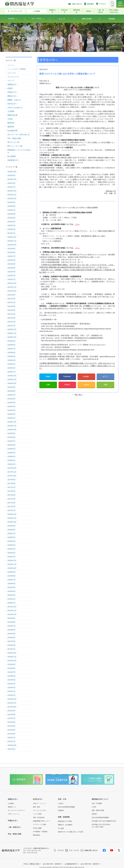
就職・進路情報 (64, 817)
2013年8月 (11, 668)
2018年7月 (11, 441)
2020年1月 (11, 372)
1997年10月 (12, 745)
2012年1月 (11, 741)
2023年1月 (11, 233)
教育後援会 (77, 11)
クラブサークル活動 (39, 824)
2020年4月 (11, 360)
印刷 (106, 385)
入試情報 (37, 11)
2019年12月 (12, 376)
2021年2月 (11, 322)
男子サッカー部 (13, 142)
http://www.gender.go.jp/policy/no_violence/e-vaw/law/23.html (64, 341)
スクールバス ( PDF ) (40, 810)
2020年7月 (11, 349)
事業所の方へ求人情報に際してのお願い (71, 832)
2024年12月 (12, 179)
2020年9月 (11, 341)
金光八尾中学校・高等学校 (90, 864)
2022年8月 (11, 252)
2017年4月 (11, 499)
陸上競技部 (12, 156)
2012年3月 (11, 734)
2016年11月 (12, 518)
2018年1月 (11, 464)
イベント (11, 65)
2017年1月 (11, 510)
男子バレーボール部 (15, 146)
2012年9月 (11, 711)
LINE (48, 385)
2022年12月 (12, 237)
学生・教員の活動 (14, 138)
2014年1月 (11, 649)
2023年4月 (11, 222)
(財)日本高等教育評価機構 (66, 807)
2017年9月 (11, 480)
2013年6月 (11, 676)
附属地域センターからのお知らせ (19, 151)
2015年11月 (12, 564)
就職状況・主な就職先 (65, 825)
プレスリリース (13, 77)
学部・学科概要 (97, 803)
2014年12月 (12, 607)
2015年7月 (11, 580)
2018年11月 (12, 426)
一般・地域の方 (101, 11)
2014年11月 (12, 611)
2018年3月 (11, 457)
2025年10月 (12, 172)
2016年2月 (11, 553)
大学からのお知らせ (15, 108)
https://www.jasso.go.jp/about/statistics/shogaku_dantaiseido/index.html (68, 350)
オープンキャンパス (15, 11)
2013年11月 (12, 657)
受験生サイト (12, 807)
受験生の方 (52, 11)
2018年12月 (12, 422)
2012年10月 (12, 707)
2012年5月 (11, 726)
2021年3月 (11, 318)
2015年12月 (12, 560)
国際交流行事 (12, 115)
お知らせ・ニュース (39, 803)
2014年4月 (11, 637)
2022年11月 (12, 241)
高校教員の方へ (13, 160)
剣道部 (10, 88)
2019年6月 (11, 399)
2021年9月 (11, 295)
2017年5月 (11, 495)
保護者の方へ (12, 84)
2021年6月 (11, 306)
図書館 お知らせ (14, 100)
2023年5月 (11, 218)
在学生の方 (64, 11)
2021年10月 (12, 291)
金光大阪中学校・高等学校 (52, 864)
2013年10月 (12, 661)
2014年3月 (11, 641)
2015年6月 (11, 584)
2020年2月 (11, 368)
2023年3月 (11, 225)
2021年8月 (11, 299)
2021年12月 (12, 283)
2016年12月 (12, 514)
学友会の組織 (37, 828)
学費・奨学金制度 (39, 817)
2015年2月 (11, 599)
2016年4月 (11, 545)
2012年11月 (12, 703)
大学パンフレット (14, 814)
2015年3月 (11, 595)
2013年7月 (11, 672)
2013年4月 (11, 684)
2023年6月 (11, 214)
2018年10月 (12, 430)
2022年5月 (11, 264)
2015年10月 (12, 568)
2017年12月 (12, 468)
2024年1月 (11, 187)
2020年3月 (11, 364)
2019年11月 (12, 379)
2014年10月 (12, 614)
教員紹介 (95, 814)
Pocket (67, 385)
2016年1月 (11, 557)
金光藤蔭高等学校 (71, 864)
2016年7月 (11, 534)
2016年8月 (11, 530)
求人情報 (61, 828)
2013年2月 (11, 691)
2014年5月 (11, 634)
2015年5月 (11, 587)
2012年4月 (11, 730)
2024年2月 (11, 183)
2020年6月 (11, 353)
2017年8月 (11, 483)
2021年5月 (11, 310)
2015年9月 (11, 572)
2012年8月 (11, 714)
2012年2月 (11, 738)
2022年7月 (11, 256)
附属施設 (61, 810)
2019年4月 (11, 406)
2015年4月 (11, 591)
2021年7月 (11, 302)
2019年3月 (11, 410)
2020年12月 (12, 329)
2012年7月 (11, 718)
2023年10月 (12, 199)
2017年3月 (11, 503)
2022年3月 (11, 272)
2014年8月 (11, 622)
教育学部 (11, 123)
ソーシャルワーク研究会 (17, 69)
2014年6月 (11, 630)
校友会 (89, 11)
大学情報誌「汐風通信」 (41, 831)
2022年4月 (11, 268)
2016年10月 (12, 522)
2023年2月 (11, 229)
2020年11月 (12, 333)
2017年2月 (11, 507)
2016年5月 (11, 541)
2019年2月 (11, 414)
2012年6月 (11, 722)
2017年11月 (12, 472)
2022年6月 (11, 260)
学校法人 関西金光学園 (31, 864)
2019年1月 (11, 418)
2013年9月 (11, 664)
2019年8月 (11, 391)
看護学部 (11, 127)
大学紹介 (61, 803)
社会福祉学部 (12, 131)
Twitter (48, 376)
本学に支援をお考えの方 (114, 11)
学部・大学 (62, 799)
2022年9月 (11, 249)
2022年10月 (12, 245)
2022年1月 (11, 279)
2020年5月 (11, 356)
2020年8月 (11, 345)
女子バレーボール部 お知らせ (19, 135)
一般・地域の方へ (15, 827)
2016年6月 (11, 537)
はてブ (106, 376)
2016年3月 (11, 549)
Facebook (67, 376)
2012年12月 (12, 699)
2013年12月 (12, 653)
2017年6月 (11, 491)
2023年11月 (12, 195)
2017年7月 (11, 487)
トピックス (12, 73)
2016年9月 (11, 526)
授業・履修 (36, 807)
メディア (11, 81)
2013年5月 (11, 680)
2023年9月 (11, 202)
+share (86, 385)
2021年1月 (11, 326)
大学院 (10, 119)
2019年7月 (11, 395)
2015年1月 (11, 603)
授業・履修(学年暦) (98, 810)
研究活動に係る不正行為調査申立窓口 (104, 821)
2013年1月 (11, 695)
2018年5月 (11, 449)
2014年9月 (11, 618)
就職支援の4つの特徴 (65, 821)
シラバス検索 (37, 814)
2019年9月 (11, 387)
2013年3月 (11, 688)
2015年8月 (11, 576)
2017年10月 (12, 476)
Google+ (86, 376)
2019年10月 (12, 383)
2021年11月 (12, 287)
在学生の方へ (12, 104)
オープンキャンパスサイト (16, 810)
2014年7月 (11, 626)
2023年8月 (11, 206)
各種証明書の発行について (41, 821)
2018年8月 (11, 437)
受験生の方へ (12, 96)
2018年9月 (11, 433)
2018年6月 (11, 445)
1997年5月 (11, 749)
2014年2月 (11, 645)
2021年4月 (11, 314)
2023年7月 (11, 210)
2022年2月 (11, 276)
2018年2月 (11, 460)
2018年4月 (11, 453)
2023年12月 (12, 191)
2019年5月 (11, 403)
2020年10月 (12, 337)
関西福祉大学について (100, 799)
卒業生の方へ (12, 92)
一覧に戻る (78, 395)
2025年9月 (11, 175)
